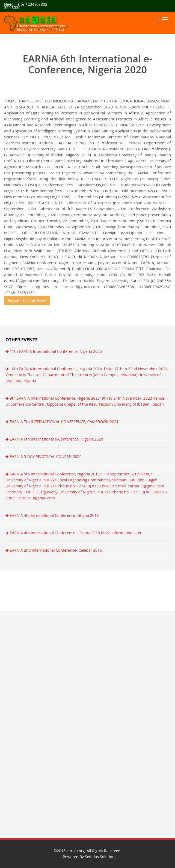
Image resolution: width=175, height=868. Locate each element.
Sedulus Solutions (101, 857)
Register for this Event (27, 300)
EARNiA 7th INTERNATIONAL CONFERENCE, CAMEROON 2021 (62, 422)
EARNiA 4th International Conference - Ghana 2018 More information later (74, 533)
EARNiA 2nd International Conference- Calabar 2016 (54, 550)
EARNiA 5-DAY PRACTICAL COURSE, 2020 (44, 456)
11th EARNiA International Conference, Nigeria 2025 (54, 351)
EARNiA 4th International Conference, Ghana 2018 (52, 515)
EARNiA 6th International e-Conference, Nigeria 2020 (54, 439)
